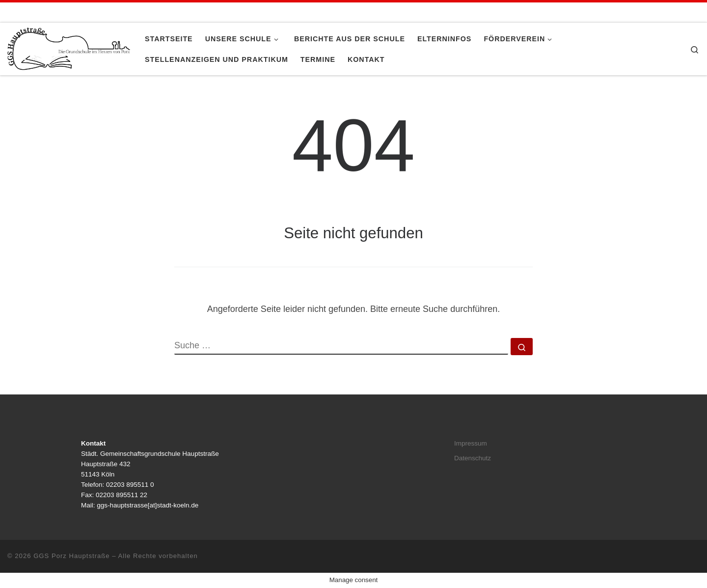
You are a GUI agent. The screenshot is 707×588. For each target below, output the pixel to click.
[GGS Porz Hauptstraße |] (69, 47)
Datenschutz (473, 458)
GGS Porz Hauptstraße (72, 556)
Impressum (471, 443)
